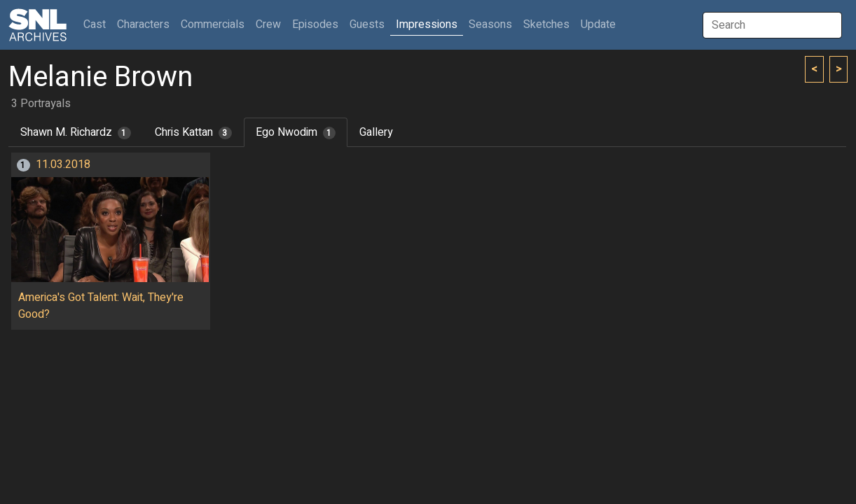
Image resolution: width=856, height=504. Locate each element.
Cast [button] (97, 24)
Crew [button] (268, 24)
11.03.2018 (63, 164)
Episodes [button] (315, 24)
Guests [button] (367, 24)
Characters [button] (143, 24)
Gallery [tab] (376, 132)
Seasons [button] (490, 24)
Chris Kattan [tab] (193, 132)
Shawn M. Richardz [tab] (76, 132)
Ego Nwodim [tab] (296, 132)
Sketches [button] (546, 24)
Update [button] (598, 24)
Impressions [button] (427, 24)
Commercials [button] (213, 24)
